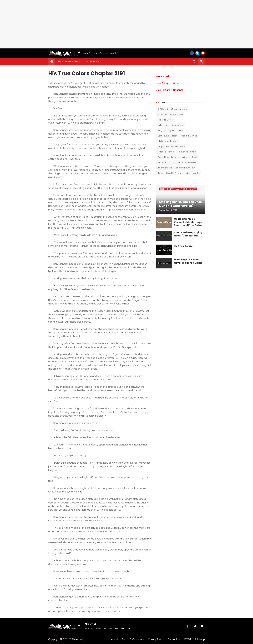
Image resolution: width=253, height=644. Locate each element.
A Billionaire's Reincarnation (172, 109)
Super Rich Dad (166, 162)
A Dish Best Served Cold (170, 114)
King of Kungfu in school (170, 130)
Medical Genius (189, 136)
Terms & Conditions (133, 639)
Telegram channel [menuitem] (69, 61)
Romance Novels (187, 152)
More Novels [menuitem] (94, 61)
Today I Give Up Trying (169, 173)
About (115, 639)
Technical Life (165, 168)
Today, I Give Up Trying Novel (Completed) (188, 234)
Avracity (80, 639)
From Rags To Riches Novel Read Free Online (188, 261)
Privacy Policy (156, 639)
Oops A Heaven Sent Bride (172, 146)
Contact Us (174, 639)
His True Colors (166, 120)
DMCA (188, 639)
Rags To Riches (166, 152)
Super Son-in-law (187, 162)
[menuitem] (52, 61)
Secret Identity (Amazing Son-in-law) (177, 157)
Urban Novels (192, 173)
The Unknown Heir (185, 168)
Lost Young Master (167, 136)
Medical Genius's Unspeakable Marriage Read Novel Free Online (188, 222)
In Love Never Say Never (170, 125)
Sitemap (200, 639)
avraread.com (123, 628)
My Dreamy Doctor (168, 141)
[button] (194, 61)
